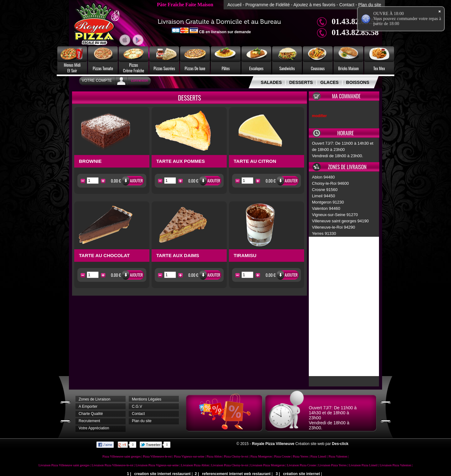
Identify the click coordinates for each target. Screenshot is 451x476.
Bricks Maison (349, 68)
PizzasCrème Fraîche (134, 68)
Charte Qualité (91, 414)
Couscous (318, 68)
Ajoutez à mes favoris (314, 5)
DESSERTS (301, 82)
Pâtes (226, 68)
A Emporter (88, 406)
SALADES (271, 82)
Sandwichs (287, 68)
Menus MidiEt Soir (72, 68)
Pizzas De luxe (195, 68)
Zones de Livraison (94, 399)
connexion (140, 80)
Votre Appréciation (94, 428)
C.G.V (137, 406)
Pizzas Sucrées (164, 68)
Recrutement (89, 421)
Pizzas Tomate (103, 68)
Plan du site (370, 5)
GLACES (329, 82)
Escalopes (256, 68)
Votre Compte (97, 80)
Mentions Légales (147, 399)
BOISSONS (358, 82)
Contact (347, 5)
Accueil (234, 5)
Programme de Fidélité (268, 5)
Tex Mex (379, 68)
